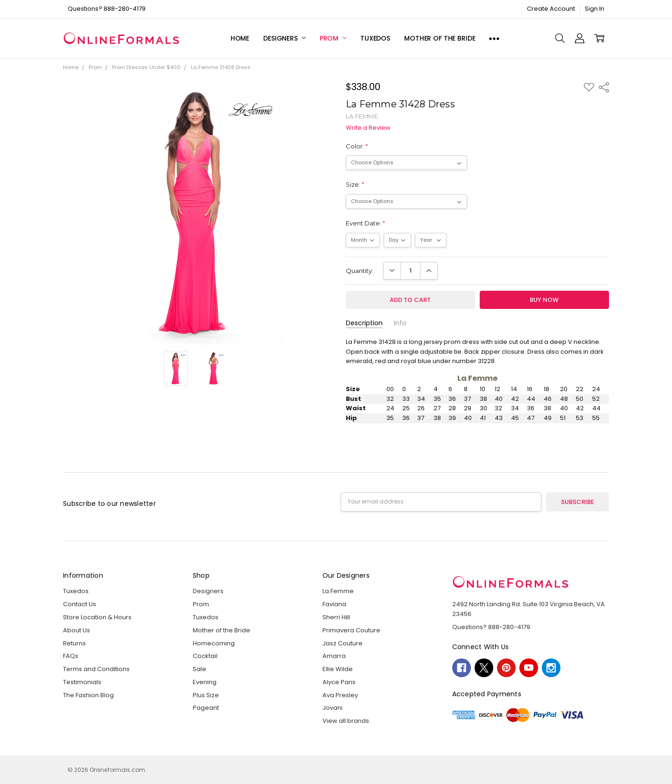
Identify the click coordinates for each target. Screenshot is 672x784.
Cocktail (205, 656)
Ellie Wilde (338, 669)
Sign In (595, 9)
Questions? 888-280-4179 (107, 9)
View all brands (346, 721)
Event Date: (365, 223)
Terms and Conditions (96, 669)
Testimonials (82, 682)
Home (240, 38)
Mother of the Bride (440, 38)
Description (364, 323)
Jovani (332, 708)
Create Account (551, 9)
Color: (357, 146)
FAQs (71, 656)
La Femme (338, 591)
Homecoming (214, 643)
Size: (355, 184)
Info (400, 323)
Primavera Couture (351, 630)
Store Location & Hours (97, 617)
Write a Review (368, 128)
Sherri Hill (336, 617)
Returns (74, 643)
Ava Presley (340, 695)
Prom (333, 38)
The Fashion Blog (88, 695)
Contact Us (80, 604)
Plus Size (206, 695)
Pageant (206, 708)
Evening (205, 682)
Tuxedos (375, 38)
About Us (77, 630)
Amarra (334, 656)
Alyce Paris (339, 682)
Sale (199, 669)
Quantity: (360, 271)
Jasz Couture (343, 643)
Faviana (334, 604)
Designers (284, 38)
